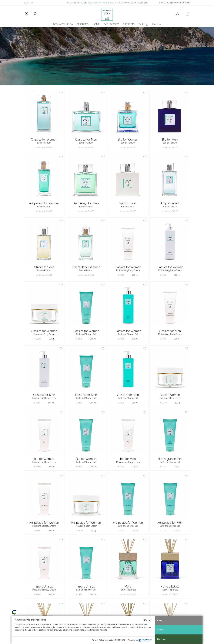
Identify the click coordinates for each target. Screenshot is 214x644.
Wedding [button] (156, 24)
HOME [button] (96, 24)
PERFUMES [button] (83, 24)
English (27, 3)
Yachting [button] (143, 24)
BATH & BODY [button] (111, 24)
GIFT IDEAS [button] (129, 24)
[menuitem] (143, 24)
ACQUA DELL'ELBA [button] (63, 24)
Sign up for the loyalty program (102, 3)
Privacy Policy (98, 640)
